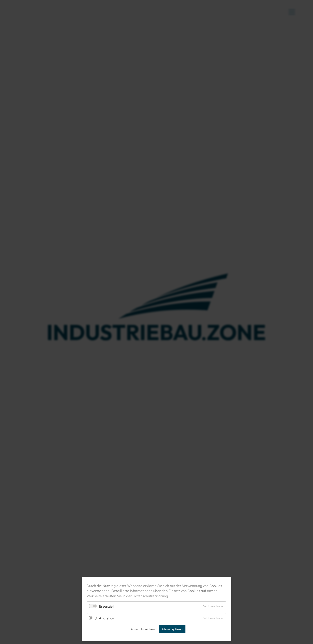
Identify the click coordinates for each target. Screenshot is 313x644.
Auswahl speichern (143, 629)
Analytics (106, 618)
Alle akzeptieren (172, 629)
